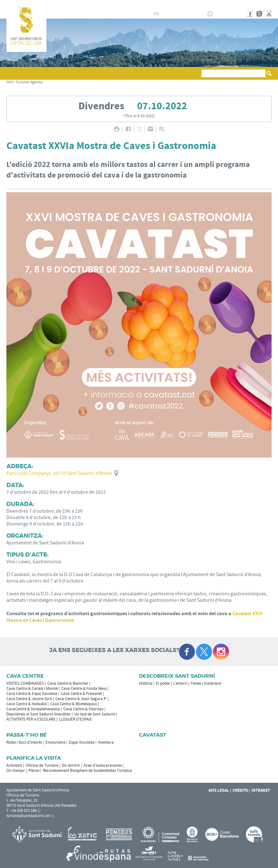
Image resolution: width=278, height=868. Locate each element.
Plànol (34, 771)
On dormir (71, 765)
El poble (163, 683)
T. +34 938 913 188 (21, 811)
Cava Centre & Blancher (68, 683)
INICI (10, 82)
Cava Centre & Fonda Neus (84, 689)
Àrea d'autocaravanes (103, 765)
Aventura (106, 742)
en (179, 14)
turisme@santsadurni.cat (28, 816)
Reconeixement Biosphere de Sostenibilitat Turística (87, 771)
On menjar (16, 771)
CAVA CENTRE (25, 676)
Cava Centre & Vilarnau (83, 709)
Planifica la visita (34, 758)
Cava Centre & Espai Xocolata (32, 694)
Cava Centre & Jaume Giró (29, 699)
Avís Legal (219, 790)
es (164, 14)
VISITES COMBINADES (25, 683)
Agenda (37, 82)
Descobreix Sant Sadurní (177, 676)
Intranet (261, 790)
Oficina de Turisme (42, 765)
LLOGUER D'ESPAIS (75, 719)
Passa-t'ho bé (27, 735)
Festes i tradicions (206, 683)
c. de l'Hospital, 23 (22, 800)
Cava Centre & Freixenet (81, 694)
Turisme (22, 82)
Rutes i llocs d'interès (24, 742)
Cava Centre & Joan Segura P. (81, 699)
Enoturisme (55, 742)
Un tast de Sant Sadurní (95, 714)
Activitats (14, 765)
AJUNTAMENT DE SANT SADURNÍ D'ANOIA (229, 4)
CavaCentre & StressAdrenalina (33, 709)
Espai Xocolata (82, 742)
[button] (12, 76)
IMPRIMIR (116, 129)
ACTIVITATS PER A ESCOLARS (31, 719)
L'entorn (180, 683)
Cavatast (153, 735)
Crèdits (240, 790)
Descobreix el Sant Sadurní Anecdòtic (39, 714)
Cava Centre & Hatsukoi (27, 704)
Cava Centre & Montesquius (74, 704)
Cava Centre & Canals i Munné (32, 689)
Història (146, 683)
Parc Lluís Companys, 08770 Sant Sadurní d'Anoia (59, 473)
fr (171, 14)
